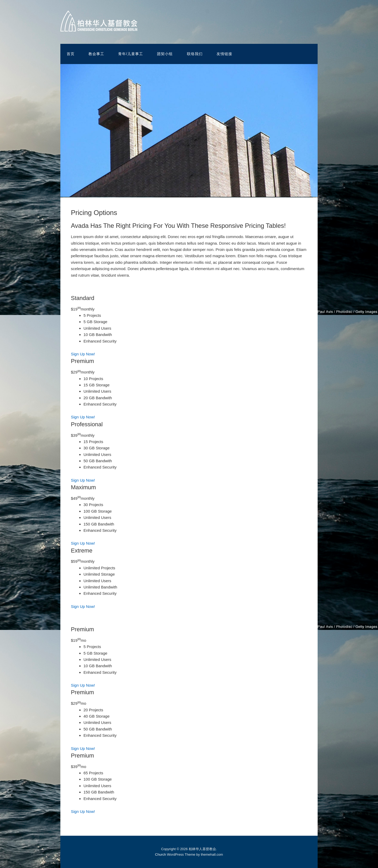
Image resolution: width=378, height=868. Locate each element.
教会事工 (96, 54)
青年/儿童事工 (131, 54)
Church (161, 854)
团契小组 (165, 54)
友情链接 (224, 54)
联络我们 (195, 54)
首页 (71, 54)
